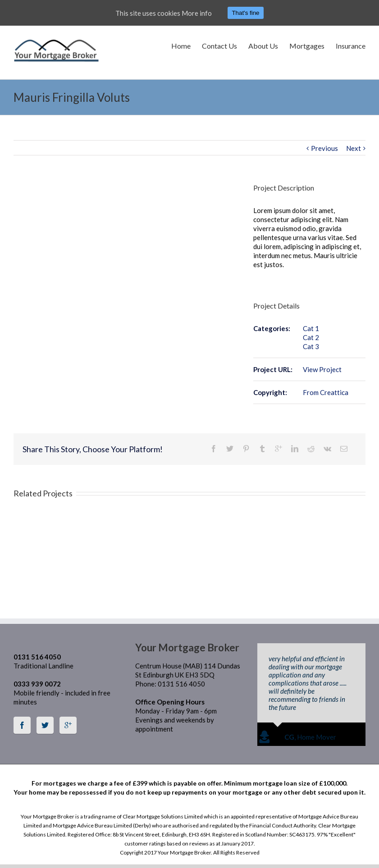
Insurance (351, 46)
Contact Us (219, 46)
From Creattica (326, 392)
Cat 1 (311, 328)
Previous (324, 148)
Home (181, 46)
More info (197, 13)
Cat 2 (311, 337)
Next (354, 148)
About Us (263, 46)
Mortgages (307, 46)
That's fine (245, 13)
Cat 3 (311, 346)
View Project (322, 369)
